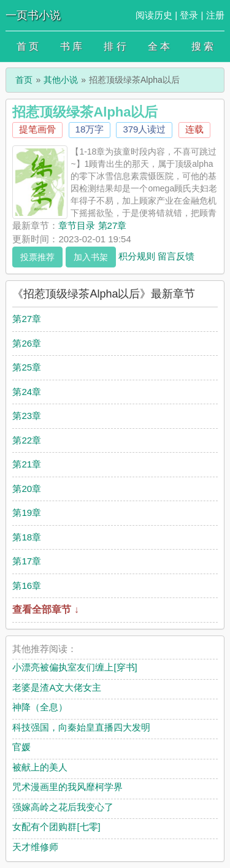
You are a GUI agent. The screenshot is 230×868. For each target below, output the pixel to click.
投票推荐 (37, 257)
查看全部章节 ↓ (45, 609)
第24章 (27, 392)
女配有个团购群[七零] (56, 827)
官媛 (21, 747)
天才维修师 (35, 847)
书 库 (71, 46)
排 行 (115, 46)
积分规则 (137, 255)
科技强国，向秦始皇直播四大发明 (81, 727)
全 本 (159, 46)
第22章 (27, 440)
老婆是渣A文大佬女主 (57, 687)
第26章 (27, 343)
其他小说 (61, 80)
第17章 (27, 561)
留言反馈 (176, 255)
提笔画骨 (37, 129)
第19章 (27, 513)
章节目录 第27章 (92, 225)
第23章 (27, 416)
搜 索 (202, 46)
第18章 (27, 537)
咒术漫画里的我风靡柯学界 (67, 787)
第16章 (27, 586)
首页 (24, 80)
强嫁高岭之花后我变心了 (63, 807)
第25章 (27, 367)
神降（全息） (40, 707)
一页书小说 (33, 15)
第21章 (27, 464)
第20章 (27, 489)
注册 (215, 15)
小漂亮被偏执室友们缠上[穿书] (75, 667)
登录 (189, 15)
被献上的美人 (40, 767)
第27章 (27, 319)
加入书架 (91, 257)
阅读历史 (154, 15)
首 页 (28, 46)
